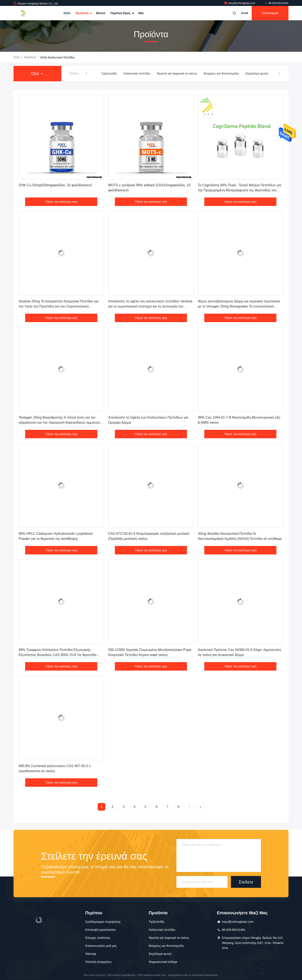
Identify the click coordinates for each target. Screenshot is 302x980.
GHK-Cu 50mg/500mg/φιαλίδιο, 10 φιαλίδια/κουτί (55, 185)
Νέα (141, 13)
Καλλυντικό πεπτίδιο (137, 73)
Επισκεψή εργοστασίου (100, 930)
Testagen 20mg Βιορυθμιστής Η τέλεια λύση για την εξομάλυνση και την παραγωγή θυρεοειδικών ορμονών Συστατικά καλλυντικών (59, 423)
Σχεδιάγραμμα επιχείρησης (103, 922)
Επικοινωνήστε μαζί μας (101, 946)
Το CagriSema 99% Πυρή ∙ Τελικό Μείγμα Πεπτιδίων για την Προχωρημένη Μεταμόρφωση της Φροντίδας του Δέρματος (239, 190)
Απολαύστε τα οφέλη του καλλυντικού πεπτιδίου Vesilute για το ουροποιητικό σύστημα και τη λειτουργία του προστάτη (150, 306)
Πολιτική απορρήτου (98, 962)
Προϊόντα (83, 13)
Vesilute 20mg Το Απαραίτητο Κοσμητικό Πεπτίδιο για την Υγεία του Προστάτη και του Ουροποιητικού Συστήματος (58, 306)
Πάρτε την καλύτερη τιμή (61, 202)
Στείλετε (246, 882)
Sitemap (91, 954)
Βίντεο (101, 13)
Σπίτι (67, 13)
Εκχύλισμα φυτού (257, 73)
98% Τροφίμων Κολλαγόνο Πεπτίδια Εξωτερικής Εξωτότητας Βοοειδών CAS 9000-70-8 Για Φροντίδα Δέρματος (58, 655)
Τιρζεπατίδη (109, 73)
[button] (86, 73)
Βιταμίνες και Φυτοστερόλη (221, 73)
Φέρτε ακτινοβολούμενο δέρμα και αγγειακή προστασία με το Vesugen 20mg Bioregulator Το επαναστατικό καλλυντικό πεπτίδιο (239, 306)
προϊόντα (30, 57)
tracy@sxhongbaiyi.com (240, 3)
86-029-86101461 (276, 3)
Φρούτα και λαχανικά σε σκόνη (177, 73)
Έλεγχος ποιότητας (98, 938)
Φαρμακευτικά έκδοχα (163, 962)
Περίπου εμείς (122, 13)
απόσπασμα (270, 13)
